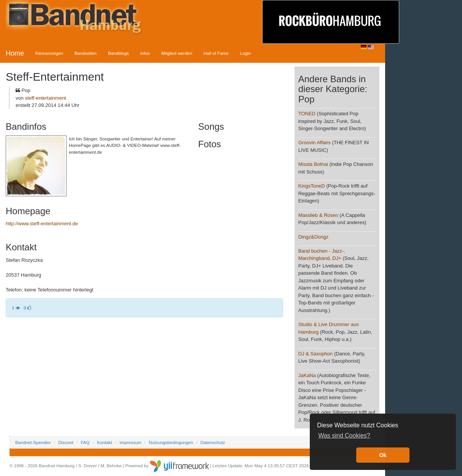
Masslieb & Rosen (318, 215)
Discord (66, 442)
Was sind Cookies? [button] (344, 435)
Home (15, 53)
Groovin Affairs (315, 142)
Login (245, 53)
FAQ (85, 442)
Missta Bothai (313, 164)
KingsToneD (312, 186)
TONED (307, 114)
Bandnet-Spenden (33, 442)
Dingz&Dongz (314, 237)
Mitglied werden (177, 53)
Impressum (130, 442)
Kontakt (104, 442)
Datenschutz (213, 442)
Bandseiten (86, 53)
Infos (145, 53)
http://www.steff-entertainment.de (42, 224)
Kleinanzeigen (49, 53)
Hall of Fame (216, 53)
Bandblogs (119, 53)
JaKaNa (307, 375)
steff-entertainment (46, 98)
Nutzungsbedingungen (171, 442)
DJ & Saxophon (315, 354)
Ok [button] (383, 455)
